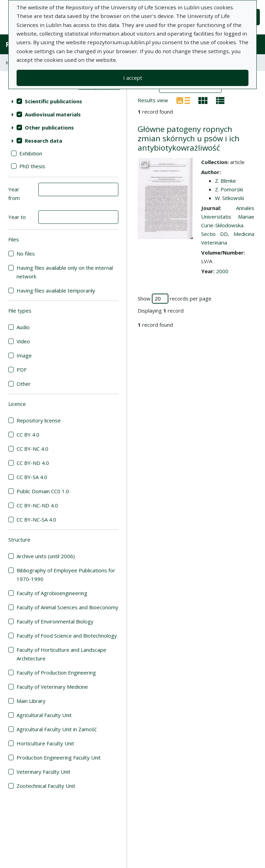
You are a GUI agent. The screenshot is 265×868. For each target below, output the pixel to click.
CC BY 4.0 (28, 435)
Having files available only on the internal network (65, 272)
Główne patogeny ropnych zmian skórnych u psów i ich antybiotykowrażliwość (189, 138)
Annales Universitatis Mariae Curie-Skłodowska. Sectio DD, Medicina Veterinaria (228, 225)
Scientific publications (53, 101)
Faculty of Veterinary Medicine (52, 687)
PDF (22, 370)
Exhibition (31, 153)
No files (26, 254)
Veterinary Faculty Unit (43, 772)
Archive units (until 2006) (46, 556)
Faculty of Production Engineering (56, 673)
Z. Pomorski (229, 189)
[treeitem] (63, 101)
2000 (222, 271)
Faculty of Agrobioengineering (52, 593)
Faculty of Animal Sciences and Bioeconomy (67, 607)
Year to (17, 217)
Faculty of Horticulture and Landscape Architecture (61, 654)
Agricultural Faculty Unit (44, 715)
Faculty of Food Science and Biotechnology (67, 636)
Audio (23, 327)
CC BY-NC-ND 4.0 (37, 505)
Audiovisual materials (53, 114)
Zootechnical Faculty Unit (46, 786)
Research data (43, 141)
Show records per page (175, 299)
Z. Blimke (225, 181)
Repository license (39, 420)
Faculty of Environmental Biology (55, 621)
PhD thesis (32, 166)
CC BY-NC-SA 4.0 (36, 519)
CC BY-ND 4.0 (33, 463)
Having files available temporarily (56, 290)
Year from (14, 194)
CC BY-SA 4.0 (32, 477)
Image (24, 355)
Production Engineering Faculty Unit (59, 757)
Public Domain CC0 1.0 (43, 491)
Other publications (49, 127)
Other (24, 384)
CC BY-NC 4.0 (32, 449)
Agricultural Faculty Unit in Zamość (57, 729)
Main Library (31, 701)
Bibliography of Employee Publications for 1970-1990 (66, 575)
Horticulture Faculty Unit (45, 743)
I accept (133, 78)
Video (23, 341)
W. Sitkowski (229, 198)
